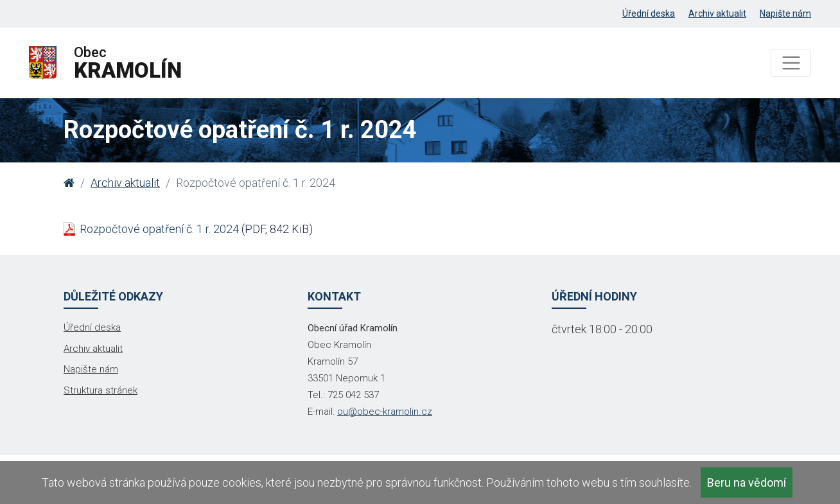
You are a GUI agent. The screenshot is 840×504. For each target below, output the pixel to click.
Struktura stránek (101, 390)
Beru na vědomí (747, 482)
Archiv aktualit (125, 183)
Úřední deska (92, 327)
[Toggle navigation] (791, 63)
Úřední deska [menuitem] (649, 13)
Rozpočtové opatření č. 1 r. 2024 (159, 229)
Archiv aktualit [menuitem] (717, 13)
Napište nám (91, 369)
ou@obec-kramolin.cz (385, 412)
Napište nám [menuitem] (785, 13)
